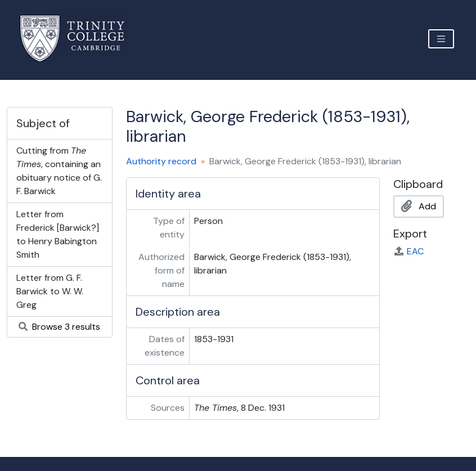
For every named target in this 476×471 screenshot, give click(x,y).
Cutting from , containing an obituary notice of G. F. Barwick (59, 171)
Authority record (161, 161)
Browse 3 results (59, 327)
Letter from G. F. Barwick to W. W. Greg (50, 291)
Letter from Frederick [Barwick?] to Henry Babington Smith (58, 234)
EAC (408, 251)
